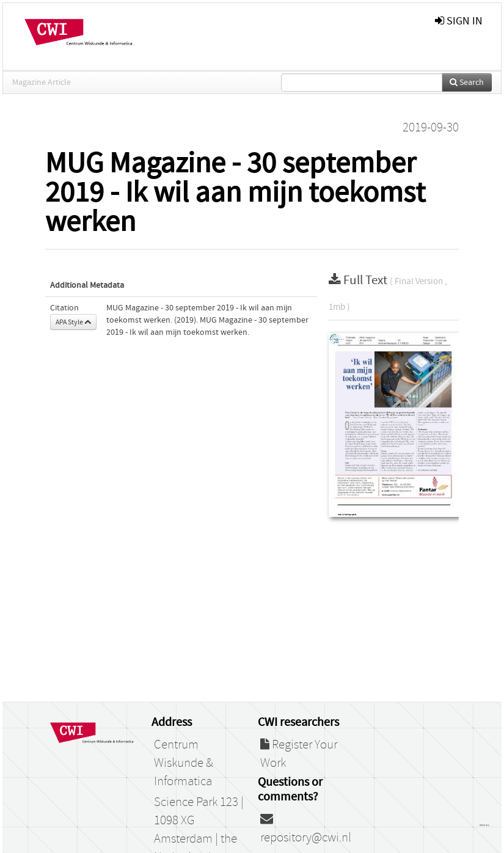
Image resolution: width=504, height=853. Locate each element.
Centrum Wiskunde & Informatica (184, 763)
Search (467, 82)
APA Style (73, 322)
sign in (459, 21)
